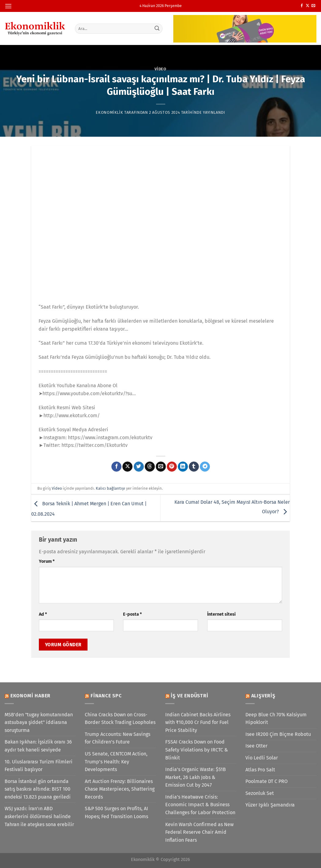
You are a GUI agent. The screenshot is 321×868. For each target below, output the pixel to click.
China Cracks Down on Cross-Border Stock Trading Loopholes (120, 719)
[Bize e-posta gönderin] (313, 6)
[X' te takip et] (308, 6)
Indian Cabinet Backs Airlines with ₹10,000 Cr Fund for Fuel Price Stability (198, 722)
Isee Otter (256, 746)
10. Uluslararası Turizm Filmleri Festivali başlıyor (39, 766)
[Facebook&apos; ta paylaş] (116, 467)
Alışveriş (263, 696)
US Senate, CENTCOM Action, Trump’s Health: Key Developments (116, 762)
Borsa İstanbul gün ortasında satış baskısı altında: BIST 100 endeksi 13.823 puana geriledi (38, 789)
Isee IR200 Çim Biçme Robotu (278, 734)
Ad (43, 614)
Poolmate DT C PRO (267, 781)
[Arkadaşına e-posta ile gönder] (161, 467)
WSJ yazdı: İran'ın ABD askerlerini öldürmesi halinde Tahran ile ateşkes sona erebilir (39, 816)
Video (160, 69)
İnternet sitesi (221, 614)
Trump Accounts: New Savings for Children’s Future (118, 738)
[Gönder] (157, 28)
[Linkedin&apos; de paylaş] (183, 467)
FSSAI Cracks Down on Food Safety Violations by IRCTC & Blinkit (197, 750)
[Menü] (8, 6)
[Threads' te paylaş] (150, 467)
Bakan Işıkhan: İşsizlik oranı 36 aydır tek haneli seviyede (38, 746)
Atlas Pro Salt (260, 770)
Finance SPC (106, 696)
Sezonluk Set (260, 793)
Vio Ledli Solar (262, 758)
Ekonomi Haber (30, 696)
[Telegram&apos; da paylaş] (205, 467)
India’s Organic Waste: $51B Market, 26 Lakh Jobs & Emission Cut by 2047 (196, 777)
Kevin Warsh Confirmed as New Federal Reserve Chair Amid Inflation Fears (199, 832)
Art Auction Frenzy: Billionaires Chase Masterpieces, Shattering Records (120, 789)
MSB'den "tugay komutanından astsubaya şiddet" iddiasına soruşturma (39, 722)
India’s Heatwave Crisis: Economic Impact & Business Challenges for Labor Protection (200, 805)
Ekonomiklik (109, 112)
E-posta (132, 614)
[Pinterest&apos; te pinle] (172, 467)
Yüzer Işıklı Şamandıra (270, 805)
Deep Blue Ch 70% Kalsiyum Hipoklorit (276, 719)
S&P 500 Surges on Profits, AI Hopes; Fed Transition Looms (116, 812)
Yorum (47, 561)
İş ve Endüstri (189, 696)
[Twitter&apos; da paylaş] (139, 467)
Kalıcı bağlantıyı (110, 488)
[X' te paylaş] (127, 467)
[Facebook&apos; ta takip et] (302, 6)
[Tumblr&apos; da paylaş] (194, 467)
